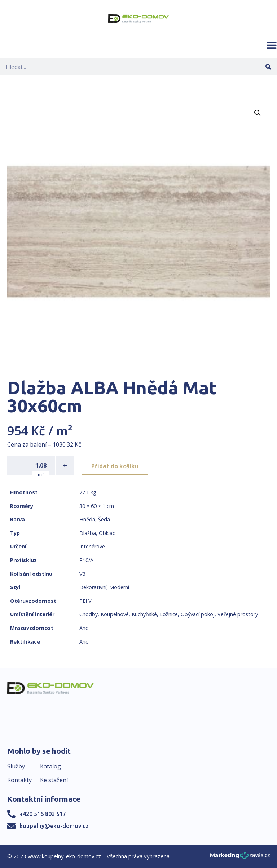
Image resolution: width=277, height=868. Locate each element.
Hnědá (87, 519)
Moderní (119, 587)
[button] (272, 45)
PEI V (85, 601)
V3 (82, 574)
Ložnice (169, 614)
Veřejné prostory (238, 614)
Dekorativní (93, 587)
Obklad (107, 533)
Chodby (89, 614)
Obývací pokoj (198, 614)
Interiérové (92, 546)
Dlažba (88, 533)
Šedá (104, 519)
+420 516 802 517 (43, 814)
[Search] (268, 67)
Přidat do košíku (116, 465)
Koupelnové (115, 614)
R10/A (86, 560)
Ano (84, 628)
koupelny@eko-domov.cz (54, 826)
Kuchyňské (144, 614)
